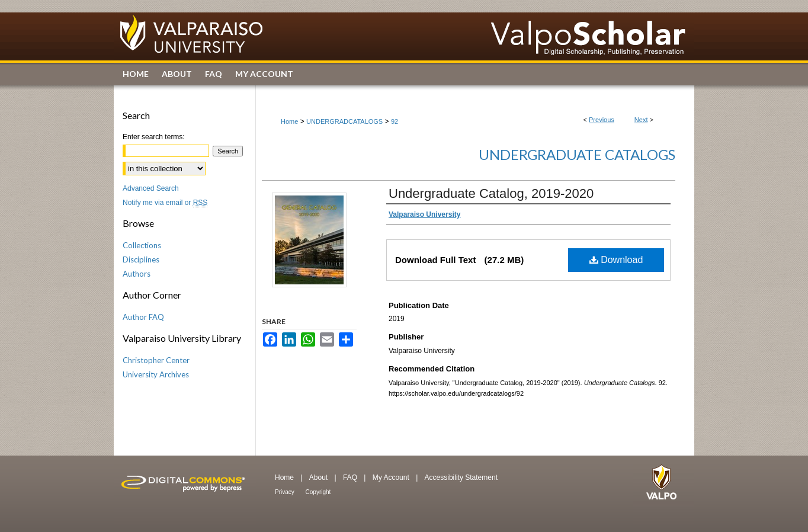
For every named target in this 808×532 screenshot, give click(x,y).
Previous (602, 120)
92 (395, 121)
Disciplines (141, 259)
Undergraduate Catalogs (577, 154)
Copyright (318, 492)
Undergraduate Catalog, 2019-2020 (491, 193)
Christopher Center (156, 360)
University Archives (156, 374)
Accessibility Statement (461, 477)
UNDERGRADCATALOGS (344, 121)
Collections (142, 245)
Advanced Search (151, 188)
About (320, 477)
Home (289, 121)
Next (641, 120)
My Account (392, 477)
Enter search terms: (154, 137)
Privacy (286, 492)
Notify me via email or (165, 203)
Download (616, 260)
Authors (137, 274)
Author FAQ (143, 317)
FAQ (351, 477)
